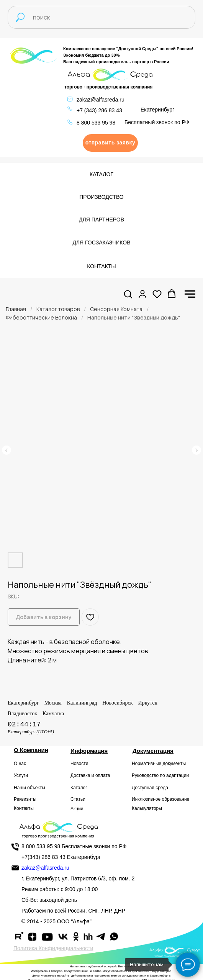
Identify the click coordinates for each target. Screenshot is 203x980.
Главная (16, 309)
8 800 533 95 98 (96, 123)
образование (176, 799)
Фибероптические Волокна (41, 317)
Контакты (24, 808)
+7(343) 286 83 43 (43, 857)
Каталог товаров (58, 309)
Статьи (78, 799)
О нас (20, 764)
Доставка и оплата (90, 775)
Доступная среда (150, 788)
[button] (110, 143)
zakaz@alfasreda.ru (101, 100)
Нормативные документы (159, 764)
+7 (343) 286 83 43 (99, 110)
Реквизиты (25, 799)
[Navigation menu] (190, 294)
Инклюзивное (146, 799)
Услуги (21, 775)
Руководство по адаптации (160, 775)
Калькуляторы (147, 808)
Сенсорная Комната (116, 309)
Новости (79, 764)
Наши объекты (29, 788)
